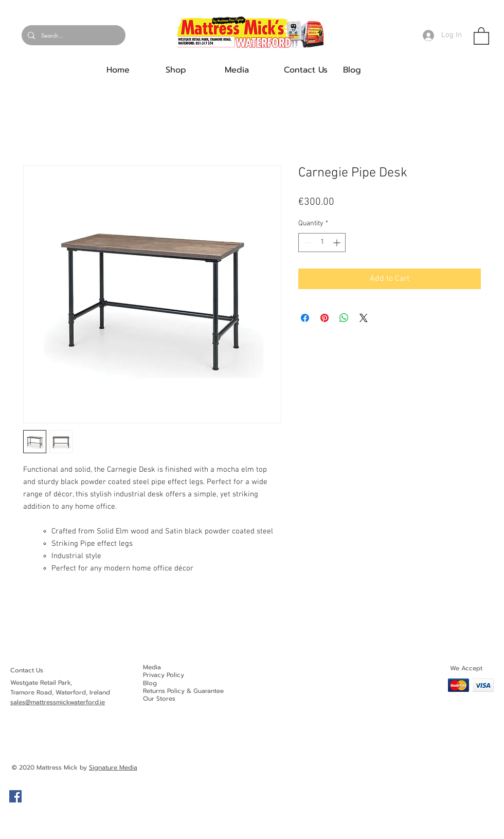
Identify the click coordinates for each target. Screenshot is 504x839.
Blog (150, 683)
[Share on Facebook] (305, 318)
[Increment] (338, 243)
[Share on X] (364, 318)
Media (152, 667)
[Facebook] (15, 796)
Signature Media (113, 767)
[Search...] (73, 35)
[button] (481, 35)
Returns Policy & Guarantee (183, 691)
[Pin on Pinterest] (325, 318)
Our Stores (159, 699)
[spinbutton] (322, 243)
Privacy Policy (164, 675)
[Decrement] (306, 243)
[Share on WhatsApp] (344, 318)
